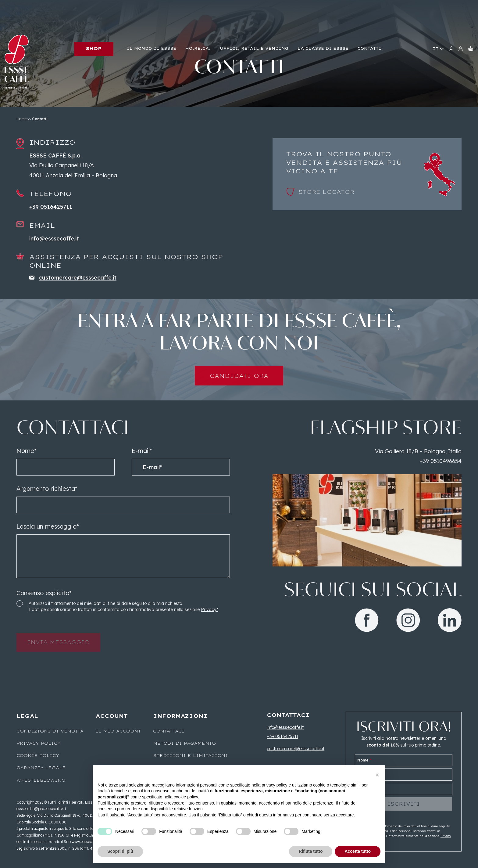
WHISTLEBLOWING (41, 780)
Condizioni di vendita (50, 731)
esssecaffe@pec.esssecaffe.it (41, 809)
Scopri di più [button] (120, 851)
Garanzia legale (41, 768)
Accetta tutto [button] (358, 851)
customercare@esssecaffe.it (296, 749)
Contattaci (169, 731)
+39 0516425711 (282, 736)
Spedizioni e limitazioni (191, 755)
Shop (94, 49)
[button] (377, 775)
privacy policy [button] (275, 785)
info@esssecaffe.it (285, 727)
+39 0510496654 (441, 472)
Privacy (446, 836)
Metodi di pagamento (184, 743)
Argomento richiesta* (47, 499)
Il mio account (118, 731)
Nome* (27, 462)
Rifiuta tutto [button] (311, 851)
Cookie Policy (38, 755)
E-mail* (142, 462)
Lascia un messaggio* (48, 537)
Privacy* (210, 621)
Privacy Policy (39, 743)
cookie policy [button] (186, 797)
